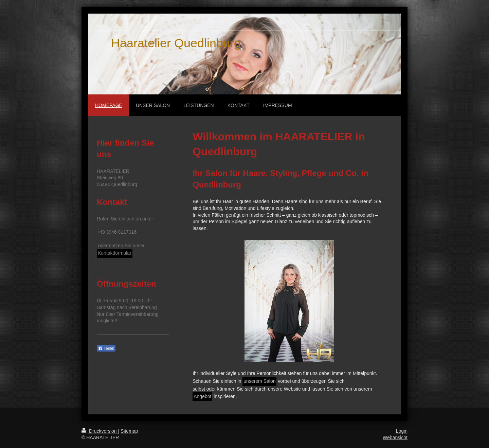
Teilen (106, 348)
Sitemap (129, 431)
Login (402, 431)
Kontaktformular (115, 253)
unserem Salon (259, 381)
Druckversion (100, 431)
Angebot (202, 396)
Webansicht (395, 437)
